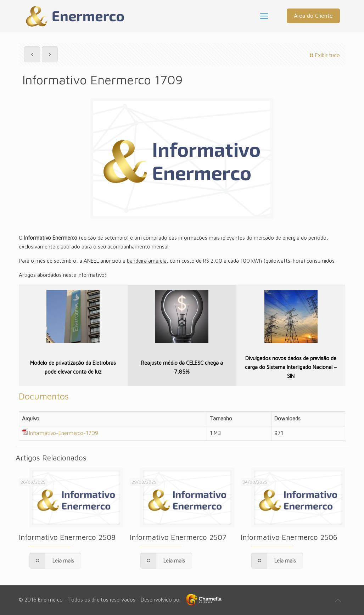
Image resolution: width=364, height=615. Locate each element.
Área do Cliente (313, 16)
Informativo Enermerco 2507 (178, 537)
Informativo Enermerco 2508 (67, 537)
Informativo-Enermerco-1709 (64, 433)
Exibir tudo (324, 55)
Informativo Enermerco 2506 (289, 537)
